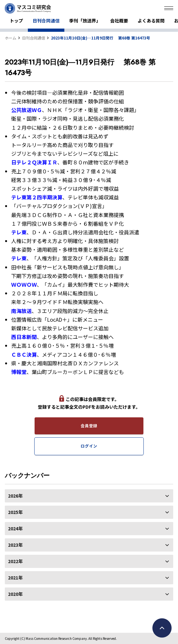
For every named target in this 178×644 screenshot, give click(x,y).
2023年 (89, 545)
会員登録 (89, 426)
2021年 (89, 578)
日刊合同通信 (46, 21)
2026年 (89, 496)
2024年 (89, 528)
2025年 (89, 512)
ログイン (89, 446)
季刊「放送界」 (85, 21)
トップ (16, 21)
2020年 (89, 594)
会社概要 (119, 21)
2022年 (89, 561)
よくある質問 (151, 21)
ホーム (11, 38)
